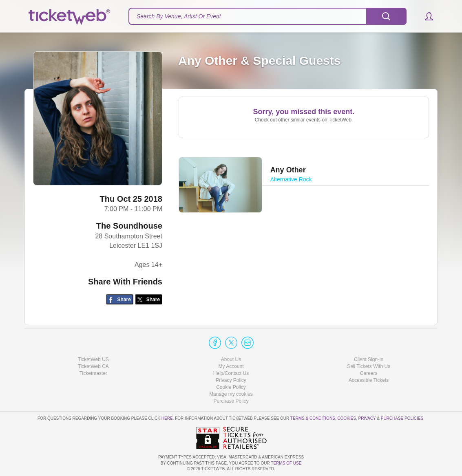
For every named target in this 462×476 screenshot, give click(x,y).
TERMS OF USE (286, 463)
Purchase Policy (231, 401)
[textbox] (267, 16)
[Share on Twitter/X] (149, 299)
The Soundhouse (129, 226)
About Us (231, 359)
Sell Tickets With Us (369, 366)
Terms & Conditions (313, 418)
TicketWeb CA (93, 366)
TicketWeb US (93, 359)
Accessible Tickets (369, 380)
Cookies (347, 418)
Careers (369, 373)
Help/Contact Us (231, 373)
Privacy (367, 418)
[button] (425, 16)
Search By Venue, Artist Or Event (179, 16)
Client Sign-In (369, 359)
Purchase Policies (402, 418)
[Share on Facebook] (120, 299)
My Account (231, 366)
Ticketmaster (93, 373)
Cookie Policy (231, 387)
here (167, 418)
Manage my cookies (231, 394)
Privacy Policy (231, 380)
